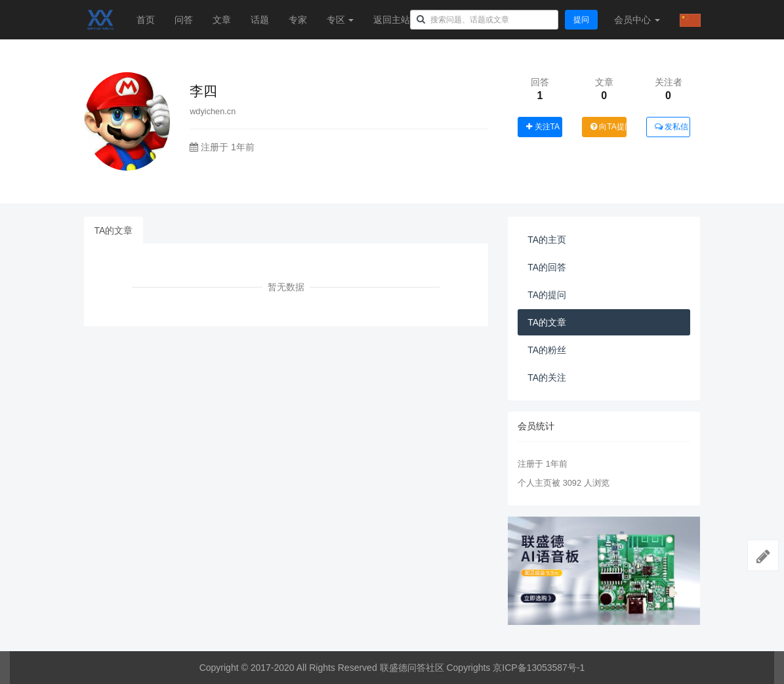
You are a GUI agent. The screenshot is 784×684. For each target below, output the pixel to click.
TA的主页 (547, 240)
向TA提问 (609, 127)
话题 (260, 20)
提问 (581, 20)
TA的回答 (547, 267)
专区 (340, 20)
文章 (222, 20)
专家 (298, 20)
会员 (637, 20)
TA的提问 (547, 295)
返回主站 (392, 20)
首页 (146, 20)
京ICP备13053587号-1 (539, 668)
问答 (184, 20)
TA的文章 (114, 230)
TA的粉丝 (547, 350)
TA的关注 (547, 377)
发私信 (671, 127)
